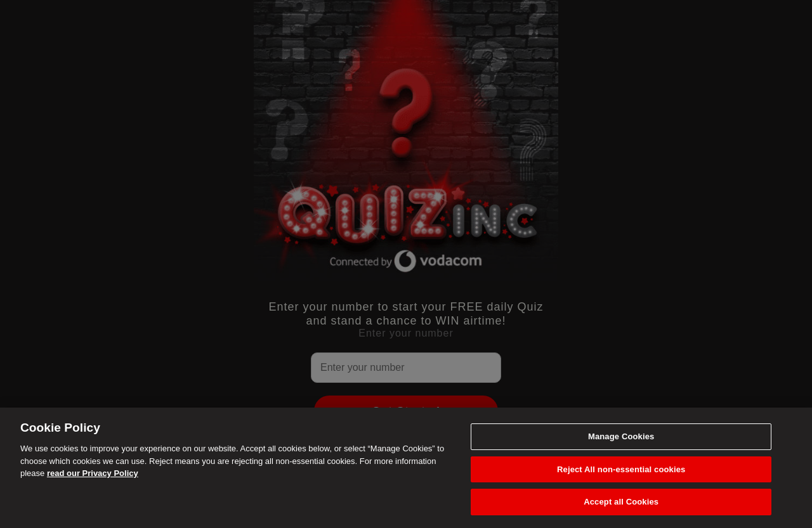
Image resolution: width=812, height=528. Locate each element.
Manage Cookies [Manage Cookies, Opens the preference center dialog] (621, 436)
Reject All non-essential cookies (621, 469)
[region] (406, 468)
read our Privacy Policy (93, 473)
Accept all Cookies (621, 502)
